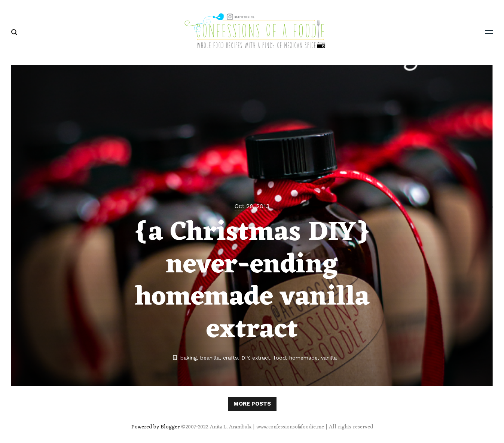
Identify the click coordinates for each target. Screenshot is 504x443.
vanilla (329, 358)
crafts (230, 358)
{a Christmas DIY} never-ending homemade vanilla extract (252, 282)
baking (189, 358)
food (280, 358)
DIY (245, 358)
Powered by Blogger (155, 427)
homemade (303, 358)
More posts (252, 404)
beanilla (210, 358)
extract (261, 358)
